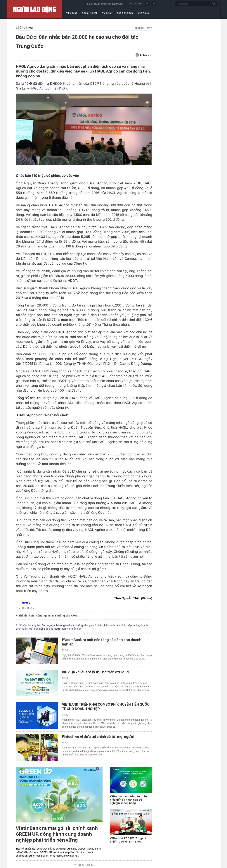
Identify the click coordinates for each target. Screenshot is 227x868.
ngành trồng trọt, (61, 625)
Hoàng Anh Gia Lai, (39, 625)
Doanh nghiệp (90, 13)
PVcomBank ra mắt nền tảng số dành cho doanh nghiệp (102, 642)
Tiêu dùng (72, 13)
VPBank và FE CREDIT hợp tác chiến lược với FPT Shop (129, 840)
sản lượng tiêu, (80, 625)
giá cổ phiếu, (97, 625)
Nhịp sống (143, 13)
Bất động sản (125, 13)
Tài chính (107, 13)
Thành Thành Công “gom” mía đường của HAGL (48, 616)
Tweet (26, 603)
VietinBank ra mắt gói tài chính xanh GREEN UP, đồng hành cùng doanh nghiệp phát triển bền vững (57, 834)
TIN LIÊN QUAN (25, 608)
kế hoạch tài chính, (115, 625)
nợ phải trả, (134, 625)
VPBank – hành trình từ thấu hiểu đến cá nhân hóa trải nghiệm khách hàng (128, 800)
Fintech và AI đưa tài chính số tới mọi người (98, 737)
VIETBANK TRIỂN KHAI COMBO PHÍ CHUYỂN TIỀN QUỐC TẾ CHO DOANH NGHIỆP (106, 707)
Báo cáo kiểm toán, (55, 629)
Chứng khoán (25, 28)
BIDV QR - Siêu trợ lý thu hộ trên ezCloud (95, 672)
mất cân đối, (36, 629)
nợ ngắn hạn (74, 629)
